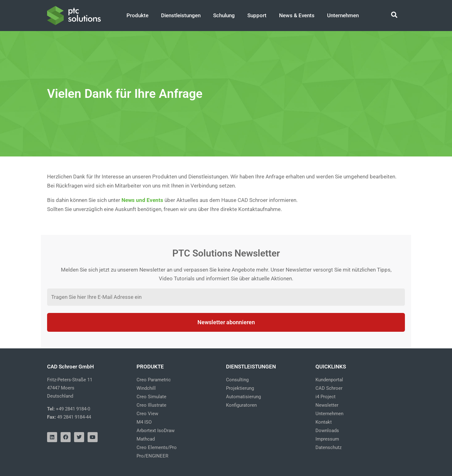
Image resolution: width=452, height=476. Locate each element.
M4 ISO (144, 422)
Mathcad (146, 439)
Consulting (237, 380)
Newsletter (327, 405)
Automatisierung (243, 397)
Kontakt (324, 422)
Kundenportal (329, 380)
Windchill (146, 388)
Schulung (224, 15)
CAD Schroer (329, 388)
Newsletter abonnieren (226, 322)
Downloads (327, 431)
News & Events (297, 15)
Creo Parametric (154, 380)
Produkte (137, 15)
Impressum (327, 439)
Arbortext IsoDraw (156, 431)
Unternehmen (343, 15)
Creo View (147, 414)
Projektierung (240, 388)
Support (257, 15)
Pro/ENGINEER (152, 456)
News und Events (142, 200)
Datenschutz (328, 447)
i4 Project (326, 397)
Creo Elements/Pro (157, 447)
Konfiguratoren (241, 405)
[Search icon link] (395, 16)
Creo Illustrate (151, 405)
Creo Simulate (151, 397)
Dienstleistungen (181, 15)
